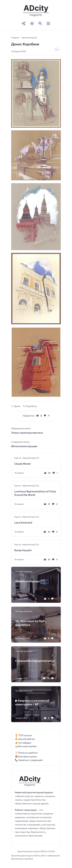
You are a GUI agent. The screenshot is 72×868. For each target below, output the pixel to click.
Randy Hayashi (23, 550)
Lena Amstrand (23, 523)
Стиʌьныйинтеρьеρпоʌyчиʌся (35, 661)
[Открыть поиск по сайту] (40, 24)
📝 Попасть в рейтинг (26, 753)
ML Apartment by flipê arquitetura (30, 623)
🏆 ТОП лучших (23, 735)
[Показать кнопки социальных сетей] (24, 24)
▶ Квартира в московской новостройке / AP (32, 702)
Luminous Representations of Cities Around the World (35, 493)
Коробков (31, 406)
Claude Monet (22, 464)
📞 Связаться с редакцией (29, 760)
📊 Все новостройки (26, 746)
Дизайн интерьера (27, 581)
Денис (17, 406)
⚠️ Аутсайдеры (23, 743)
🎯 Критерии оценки (26, 756)
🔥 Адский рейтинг (25, 739)
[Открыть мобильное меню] (48, 24)
